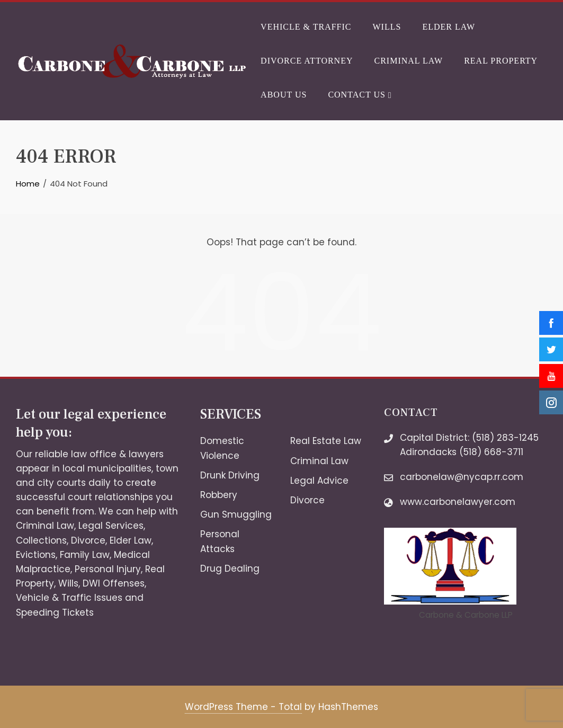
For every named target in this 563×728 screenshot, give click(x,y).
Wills (387, 27)
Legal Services (111, 526)
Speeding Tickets (55, 612)
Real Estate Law (326, 441)
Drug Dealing (230, 569)
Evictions (36, 555)
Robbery (219, 495)
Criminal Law (408, 61)
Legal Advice (319, 481)
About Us (284, 95)
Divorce (88, 540)
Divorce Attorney (307, 61)
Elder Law (449, 27)
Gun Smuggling (236, 514)
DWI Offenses (114, 583)
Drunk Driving (230, 475)
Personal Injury (108, 569)
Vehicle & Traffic (306, 27)
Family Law (85, 555)
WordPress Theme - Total (243, 707)
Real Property (501, 61)
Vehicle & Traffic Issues (69, 598)
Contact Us (359, 95)
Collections (41, 540)
